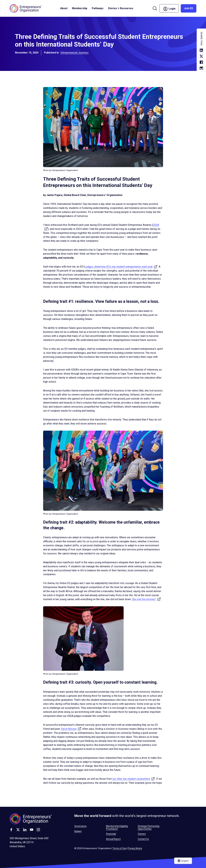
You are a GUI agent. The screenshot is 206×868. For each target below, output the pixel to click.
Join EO (189, 8)
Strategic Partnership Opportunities (149, 827)
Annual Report (113, 839)
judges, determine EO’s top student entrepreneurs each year (122, 267)
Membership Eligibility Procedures (117, 827)
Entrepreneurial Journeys (75, 53)
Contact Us (143, 839)
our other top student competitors (134, 779)
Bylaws (78, 831)
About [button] (64, 8)
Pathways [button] (98, 8)
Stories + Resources (121, 8)
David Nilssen (71, 729)
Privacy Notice (135, 848)
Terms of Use (119, 848)
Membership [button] (80, 8)
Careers (142, 834)
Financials (111, 834)
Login (169, 9)
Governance (80, 826)
